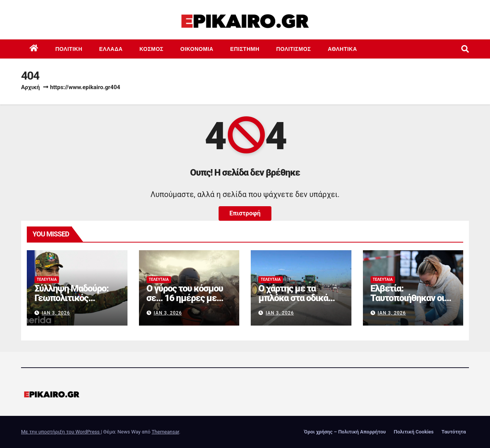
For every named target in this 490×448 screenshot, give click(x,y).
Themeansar (165, 432)
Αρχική (30, 87)
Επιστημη (245, 49)
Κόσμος (151, 49)
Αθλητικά (342, 49)
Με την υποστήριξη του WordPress (61, 432)
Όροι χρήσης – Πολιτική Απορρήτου (345, 432)
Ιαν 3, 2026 (56, 313)
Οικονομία (197, 49)
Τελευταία (47, 279)
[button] (465, 49)
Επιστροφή (245, 213)
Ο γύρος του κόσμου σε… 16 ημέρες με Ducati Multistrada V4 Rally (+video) (187, 303)
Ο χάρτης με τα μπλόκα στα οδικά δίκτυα (293, 298)
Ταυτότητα (454, 432)
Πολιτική (69, 49)
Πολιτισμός (294, 49)
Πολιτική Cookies (413, 432)
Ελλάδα (111, 49)
